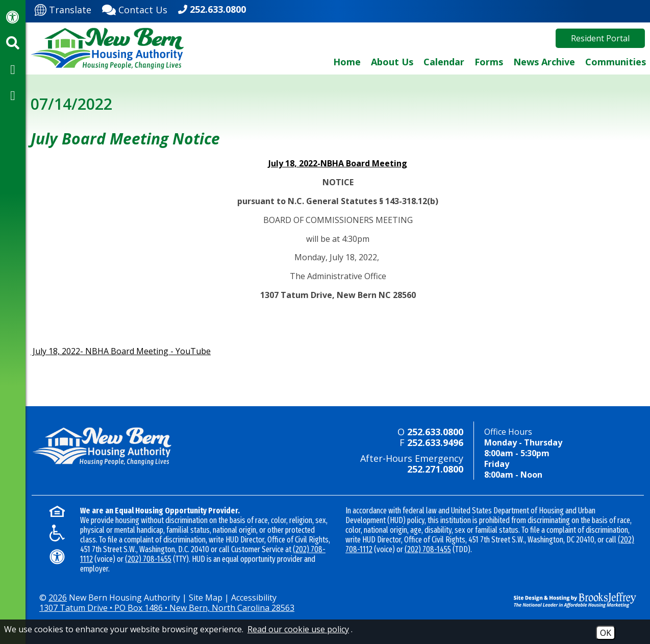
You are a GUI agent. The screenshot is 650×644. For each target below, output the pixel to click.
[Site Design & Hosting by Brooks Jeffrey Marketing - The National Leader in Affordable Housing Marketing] (567, 600)
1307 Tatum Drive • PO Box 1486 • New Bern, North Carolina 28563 (167, 608)
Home (347, 62)
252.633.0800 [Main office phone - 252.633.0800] (218, 9)
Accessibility (254, 598)
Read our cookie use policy (298, 629)
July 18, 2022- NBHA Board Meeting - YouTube (121, 351)
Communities (616, 62)
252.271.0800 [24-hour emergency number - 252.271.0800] (435, 469)
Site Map (206, 598)
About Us (392, 62)
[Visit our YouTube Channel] (13, 95)
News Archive (544, 62)
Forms (489, 62)
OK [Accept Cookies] (606, 633)
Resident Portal (600, 38)
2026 (58, 598)
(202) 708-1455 (148, 559)
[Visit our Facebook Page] (13, 69)
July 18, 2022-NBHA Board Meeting (338, 163)
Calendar (444, 62)
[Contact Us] (135, 9)
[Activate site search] (13, 43)
